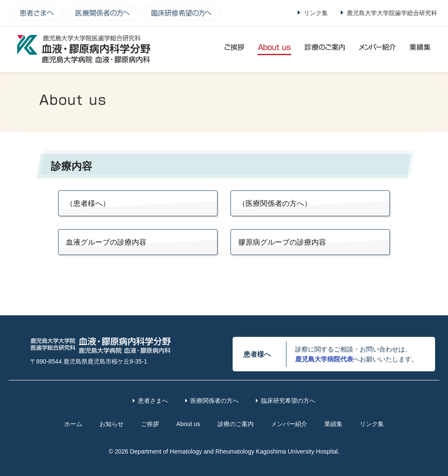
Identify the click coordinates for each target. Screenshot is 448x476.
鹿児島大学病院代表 (324, 359)
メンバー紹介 (289, 424)
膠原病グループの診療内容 (282, 242)
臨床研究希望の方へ (288, 401)
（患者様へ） (88, 204)
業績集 (333, 424)
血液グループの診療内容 (106, 242)
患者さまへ (153, 401)
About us (188, 424)
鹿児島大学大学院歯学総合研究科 (392, 13)
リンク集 (316, 13)
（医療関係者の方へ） (275, 204)
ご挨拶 (150, 424)
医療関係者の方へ (215, 401)
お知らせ (112, 424)
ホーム (73, 424)
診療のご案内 (236, 424)
